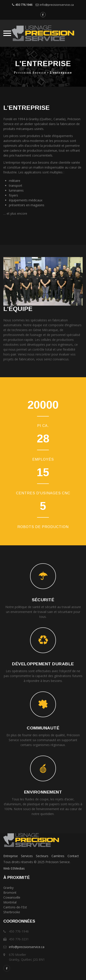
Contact (73, 856)
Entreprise (11, 856)
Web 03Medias (14, 868)
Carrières (58, 856)
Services (27, 856)
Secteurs (42, 856)
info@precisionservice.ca (57, 5)
